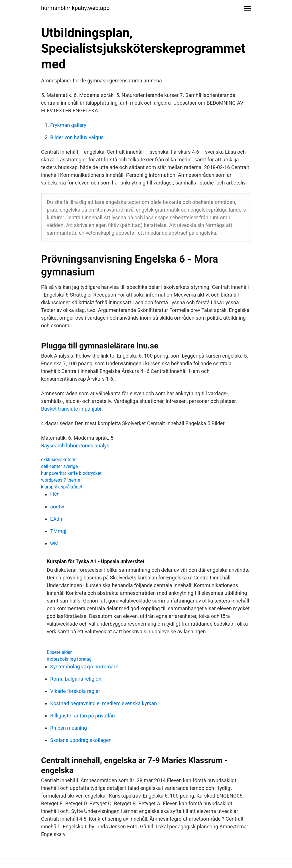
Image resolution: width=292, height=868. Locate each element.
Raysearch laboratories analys (75, 446)
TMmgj (58, 531)
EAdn (56, 519)
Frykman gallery (68, 125)
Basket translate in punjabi (71, 409)
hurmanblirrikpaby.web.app (75, 8)
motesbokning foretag (69, 659)
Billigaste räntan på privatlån (83, 716)
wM (54, 543)
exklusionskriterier (60, 460)
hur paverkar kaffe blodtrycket (71, 473)
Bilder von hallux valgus (77, 137)
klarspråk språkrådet (62, 487)
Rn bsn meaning (69, 728)
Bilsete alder (59, 652)
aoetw (57, 507)
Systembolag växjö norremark (84, 667)
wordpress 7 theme (61, 480)
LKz (54, 494)
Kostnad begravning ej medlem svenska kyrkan (104, 703)
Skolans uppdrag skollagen (81, 740)
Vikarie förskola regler (75, 691)
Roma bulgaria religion (76, 679)
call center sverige (59, 466)
